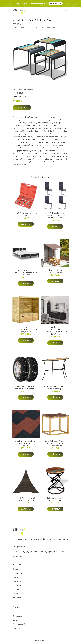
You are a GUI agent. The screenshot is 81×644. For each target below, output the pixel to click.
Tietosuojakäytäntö (20, 624)
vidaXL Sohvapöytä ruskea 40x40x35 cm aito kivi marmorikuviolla (55, 443)
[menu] (66, 11)
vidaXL (35, 90)
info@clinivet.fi (18, 557)
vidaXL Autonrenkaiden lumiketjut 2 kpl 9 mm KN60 (26, 388)
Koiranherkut (18, 585)
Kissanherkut (18, 569)
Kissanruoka (17, 581)
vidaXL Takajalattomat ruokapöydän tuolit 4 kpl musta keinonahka (55, 215)
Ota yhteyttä (17, 616)
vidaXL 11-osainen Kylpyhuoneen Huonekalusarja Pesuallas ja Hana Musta (55, 331)
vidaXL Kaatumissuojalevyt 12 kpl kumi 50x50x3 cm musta (26, 443)
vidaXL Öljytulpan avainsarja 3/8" (26, 214)
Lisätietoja (22, 108)
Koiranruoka (17, 593)
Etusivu (15, 27)
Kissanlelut (17, 577)
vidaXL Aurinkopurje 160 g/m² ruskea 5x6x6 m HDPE (26, 499)
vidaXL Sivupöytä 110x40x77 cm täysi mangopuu (55, 388)
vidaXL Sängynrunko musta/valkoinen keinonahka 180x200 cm (26, 272)
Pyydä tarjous (56, 3)
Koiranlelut (17, 589)
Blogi (15, 612)
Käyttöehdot (17, 620)
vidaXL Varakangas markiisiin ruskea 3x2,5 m (55, 271)
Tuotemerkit (27, 90)
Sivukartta (16, 628)
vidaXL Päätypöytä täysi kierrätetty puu (55, 499)
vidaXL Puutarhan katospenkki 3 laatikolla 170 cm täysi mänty (26, 329)
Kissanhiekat (17, 573)
